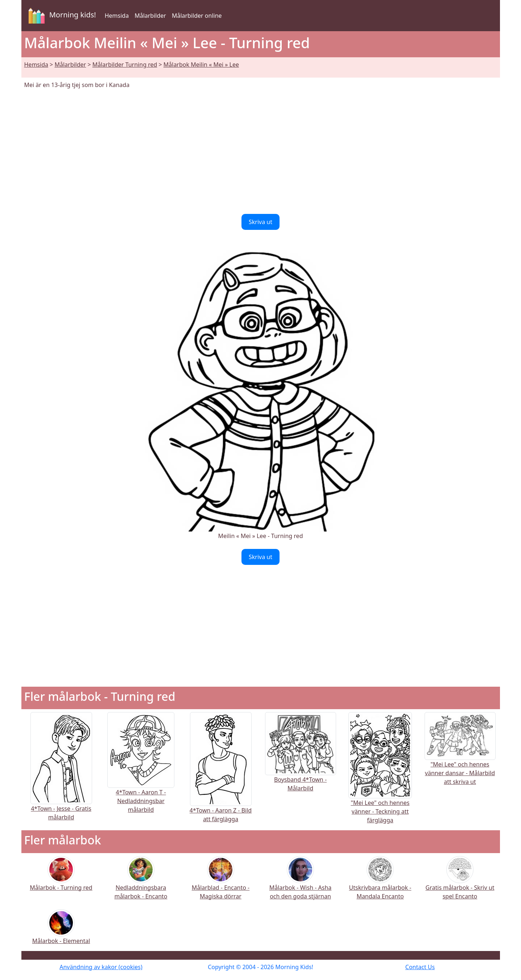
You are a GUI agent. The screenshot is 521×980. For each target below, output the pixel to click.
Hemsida (117, 16)
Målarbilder (150, 16)
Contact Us (420, 967)
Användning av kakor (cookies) (101, 967)
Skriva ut (260, 222)
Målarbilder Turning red (125, 65)
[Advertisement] (261, 152)
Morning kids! (61, 16)
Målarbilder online (197, 16)
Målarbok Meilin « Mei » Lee (201, 65)
